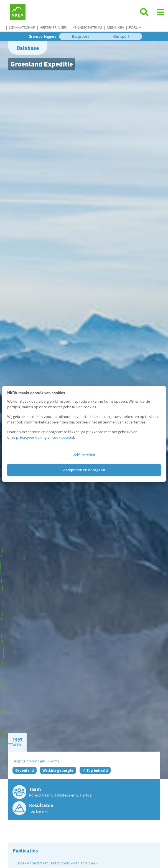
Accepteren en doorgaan (84, 470)
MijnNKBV (115, 27)
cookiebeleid (63, 437)
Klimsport (121, 36)
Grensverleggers (42, 36)
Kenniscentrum (87, 27)
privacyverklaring (31, 437)
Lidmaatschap (22, 27)
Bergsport (80, 36)
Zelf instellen (84, 455)
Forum (135, 27)
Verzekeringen (54, 27)
